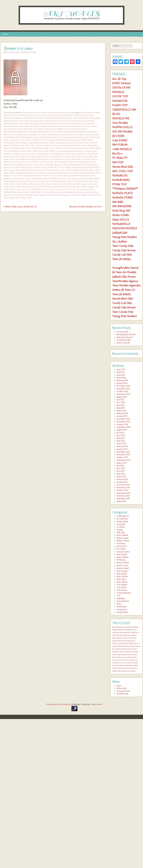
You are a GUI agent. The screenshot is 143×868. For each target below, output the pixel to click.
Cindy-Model (89, 137)
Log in (119, 686)
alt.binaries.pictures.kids (34, 121)
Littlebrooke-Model (75, 162)
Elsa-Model (14, 145)
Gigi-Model (15, 148)
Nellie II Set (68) (123, 343)
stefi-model (15, 189)
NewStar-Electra (77, 176)
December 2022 (123, 485)
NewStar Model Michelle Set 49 (86, 207)
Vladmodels (121, 607)
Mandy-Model (76, 165)
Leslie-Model (76, 159)
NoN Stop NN (121, 211)
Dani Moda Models (54, 140)
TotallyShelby (67, 192)
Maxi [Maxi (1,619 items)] (133, 641)
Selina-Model (40, 187)
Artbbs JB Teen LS (124, 290)
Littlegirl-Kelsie (89, 162)
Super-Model (122, 582)
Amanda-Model (10, 129)
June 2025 (121, 402)
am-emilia (93, 126)
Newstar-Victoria (10, 179)
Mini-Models (48, 170)
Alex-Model (21, 115)
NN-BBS (118, 202)
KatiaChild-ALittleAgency (51, 156)
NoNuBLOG (120, 175)
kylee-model (15, 159)
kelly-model (89, 156)
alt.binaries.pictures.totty (13, 124)
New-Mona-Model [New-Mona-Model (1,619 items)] (119, 660)
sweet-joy (75, 189)
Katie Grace (67, 156)
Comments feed (123, 691)
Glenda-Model (37, 148)
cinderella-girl (77, 137)
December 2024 (123, 419)
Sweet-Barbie (37, 189)
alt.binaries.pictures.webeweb (83, 124)
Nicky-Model (37, 179)
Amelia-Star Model (25, 129)
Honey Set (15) (122, 332)
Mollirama (78, 170)
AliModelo (69, 115)
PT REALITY (120, 158)
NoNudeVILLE (121, 224)
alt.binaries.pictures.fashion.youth (86, 118)
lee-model (65, 159)
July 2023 (120, 466)
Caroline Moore (96, 704)
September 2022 (123, 493)
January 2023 (122, 482)
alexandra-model (44, 115)
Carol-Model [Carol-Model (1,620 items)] (126, 630)
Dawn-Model (81, 140)
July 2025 (120, 400)
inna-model (60, 151)
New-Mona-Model (93, 173)
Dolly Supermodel (36, 143)
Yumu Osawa (21, 198)
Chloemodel (51, 137)
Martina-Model (34, 168)
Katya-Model (78, 156)
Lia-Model (86, 159)
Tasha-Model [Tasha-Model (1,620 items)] (122, 671)
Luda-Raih (49, 165)
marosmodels (9, 168)
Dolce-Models (122, 535)
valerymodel (57, 195)
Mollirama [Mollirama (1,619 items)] (116, 652)
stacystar (90, 187)
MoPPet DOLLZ (122, 127)
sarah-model (87, 184)
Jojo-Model (67, 154)
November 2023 (123, 455)
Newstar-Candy (49, 176)
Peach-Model (29, 181)
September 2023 (123, 460)
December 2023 (123, 452)
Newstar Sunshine (35, 176)
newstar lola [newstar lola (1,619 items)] (128, 663)
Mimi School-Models (34, 170)
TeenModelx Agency (125, 281)
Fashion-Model (123, 538)
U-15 (118, 596)
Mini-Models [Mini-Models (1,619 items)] (117, 649)
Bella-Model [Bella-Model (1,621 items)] (134, 627)
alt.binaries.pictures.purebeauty (82, 121)
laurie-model (54, 159)
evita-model (64, 145)
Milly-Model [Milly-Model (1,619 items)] (122, 646)
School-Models (28, 187)
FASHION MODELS (125, 228)
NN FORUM (120, 145)
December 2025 (123, 386)
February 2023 (122, 479)
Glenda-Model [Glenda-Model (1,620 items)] (122, 635)
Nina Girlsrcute (61, 179)
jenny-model (28, 154)
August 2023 (122, 463)
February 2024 (122, 446)
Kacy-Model (88, 154)
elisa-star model (87, 143)
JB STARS (118, 136)
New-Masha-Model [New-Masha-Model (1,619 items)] (130, 657)
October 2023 (122, 457)
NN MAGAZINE (122, 206)
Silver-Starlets (122, 576)
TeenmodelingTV (124, 593)
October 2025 (122, 391)
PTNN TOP (119, 184)
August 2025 (122, 397)
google (47, 148)
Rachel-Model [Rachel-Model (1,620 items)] (127, 668)
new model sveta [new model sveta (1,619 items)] (131, 660)
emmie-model (42, 145)
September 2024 (124, 427)
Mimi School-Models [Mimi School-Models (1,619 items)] (133, 646)
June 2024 (121, 435)
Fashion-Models (123, 541)
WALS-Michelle (94, 195)
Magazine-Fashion (62, 165)
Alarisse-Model (10, 115)
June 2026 (121, 369)
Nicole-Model (48, 179)
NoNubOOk (120, 101)
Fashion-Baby (87, 145)
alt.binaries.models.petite (45, 118)
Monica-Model (88, 170)
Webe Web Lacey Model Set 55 (20, 207)
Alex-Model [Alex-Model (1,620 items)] (116, 627)
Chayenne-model (92, 135)
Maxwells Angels (78, 168)
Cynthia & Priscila (39, 140)
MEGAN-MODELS (93, 168)
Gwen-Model (68, 148)
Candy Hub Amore (124, 250)
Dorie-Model (49, 143)
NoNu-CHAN (120, 215)
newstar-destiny (63, 176)
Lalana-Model (42, 159)
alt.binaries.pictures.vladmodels (37, 124)
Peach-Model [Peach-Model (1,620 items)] (133, 665)
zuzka (29, 198)
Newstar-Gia (90, 176)
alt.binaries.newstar (64, 118)
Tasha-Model (23, 192)
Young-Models (122, 612)
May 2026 (121, 372)
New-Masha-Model (77, 173)
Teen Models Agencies (126, 285)
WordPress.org (122, 694)
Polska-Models (87, 181)
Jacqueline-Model (73, 151)
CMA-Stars (121, 532)
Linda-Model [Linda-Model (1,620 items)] (117, 641)
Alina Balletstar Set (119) (126, 335)
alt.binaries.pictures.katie (14, 121)
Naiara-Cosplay (16, 173)
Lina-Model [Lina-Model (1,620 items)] (132, 638)
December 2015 (123, 496)
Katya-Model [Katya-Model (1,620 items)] (117, 638)
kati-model (36, 156)
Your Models (120, 123)
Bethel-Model (86, 132)
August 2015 (121, 501)
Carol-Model (78, 135)
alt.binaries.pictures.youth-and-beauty (40, 126)
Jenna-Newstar (16, 154)
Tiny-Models (46, 192)
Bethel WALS (75, 132)
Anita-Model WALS (75, 129)
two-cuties (85, 192)
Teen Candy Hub (123, 246)
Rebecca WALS (28, 184)
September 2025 (123, 394)
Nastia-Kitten (28, 173)
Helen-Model (95, 148)
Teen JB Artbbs (122, 259)
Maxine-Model (65, 168)
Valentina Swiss (32, 195)
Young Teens (66, 113)
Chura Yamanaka (64, 137)
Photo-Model (122, 555)
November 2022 (123, 488)
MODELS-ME (121, 118)
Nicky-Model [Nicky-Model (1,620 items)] (124, 665)
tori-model (57, 192)
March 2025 (121, 411)
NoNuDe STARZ (122, 197)
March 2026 (121, 378)
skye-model (81, 187)
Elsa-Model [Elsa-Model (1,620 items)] (132, 633)
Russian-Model (123, 568)
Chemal (120, 530)
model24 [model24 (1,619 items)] (134, 649)
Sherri (62, 187)
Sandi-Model (63, 184)
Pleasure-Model (73, 181)
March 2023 (121, 477)
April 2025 (121, 408)
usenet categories (18, 195)
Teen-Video (122, 590)
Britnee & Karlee (41, 135)
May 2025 (121, 405)
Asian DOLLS (121, 219)
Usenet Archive (53, 113)
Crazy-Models (26, 140)
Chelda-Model (10, 137)
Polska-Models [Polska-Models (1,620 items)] (117, 668)
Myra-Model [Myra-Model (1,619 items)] (134, 652)
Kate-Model (25, 156)
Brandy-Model (27, 135)
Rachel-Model (15, 184)
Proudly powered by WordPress (59, 704)
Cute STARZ (120, 140)
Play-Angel (40, 181)
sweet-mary (85, 189)
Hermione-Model (25, 151)
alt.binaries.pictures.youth (14, 126)
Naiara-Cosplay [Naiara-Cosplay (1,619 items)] (117, 655)
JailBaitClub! (120, 233)
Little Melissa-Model (58, 162)
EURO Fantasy (121, 83)
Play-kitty (49, 181)
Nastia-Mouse (40, 173)
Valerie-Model (45, 195)
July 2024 (120, 433)
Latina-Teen (122, 546)
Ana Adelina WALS (41, 129)
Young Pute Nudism (125, 237)
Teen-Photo (121, 587)
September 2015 (123, 499)
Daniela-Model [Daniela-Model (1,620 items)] (122, 633)
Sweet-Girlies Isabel (51, 189)
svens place (26, 189)
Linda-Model (44, 162)
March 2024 (121, 444)
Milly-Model (20, 170)
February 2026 (122, 380)
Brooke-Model (54, 135)
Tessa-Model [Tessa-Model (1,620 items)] (131, 671)
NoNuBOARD (121, 180)
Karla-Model (15, 156)
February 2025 (122, 413)
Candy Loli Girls (122, 255)
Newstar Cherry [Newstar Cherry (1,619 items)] (118, 663)
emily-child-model (27, 145)
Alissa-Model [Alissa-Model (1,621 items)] (125, 627)
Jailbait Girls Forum (124, 277)
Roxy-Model (52, 184)
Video (119, 604)
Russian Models (123, 563)
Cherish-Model (39, 137)
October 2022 (122, 490)
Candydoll (121, 524)
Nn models (28, 113)
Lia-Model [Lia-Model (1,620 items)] (125, 638)
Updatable (121, 598)
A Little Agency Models (91, 113)
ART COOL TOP (122, 171)
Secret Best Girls (123, 167)
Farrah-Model (75, 145)
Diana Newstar (22, 143)
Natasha (50, 173)
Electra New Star (73, 143)
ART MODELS (72, 13)
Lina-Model (33, 162)
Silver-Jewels (122, 574)
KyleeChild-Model (28, 159)
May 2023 (121, 471)
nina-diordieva (74, 179)
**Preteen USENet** (125, 189)
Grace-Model (56, 148)
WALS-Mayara (81, 195)
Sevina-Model (53, 187)
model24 (69, 170)
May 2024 (121, 438)
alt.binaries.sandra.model (67, 126)
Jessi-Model (39, 154)
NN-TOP (118, 162)
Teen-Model (122, 585)
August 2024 (122, 430)
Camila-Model (67, 135)
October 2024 (122, 424)
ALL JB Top (119, 79)
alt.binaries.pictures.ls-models (56, 121)
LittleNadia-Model (25, 165)
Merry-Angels (9, 170)
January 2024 (122, 449)
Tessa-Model (35, 192)
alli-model (89, 115)
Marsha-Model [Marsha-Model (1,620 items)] (126, 641)
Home (5, 34)
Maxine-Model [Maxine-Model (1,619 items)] (117, 644)
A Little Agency (123, 516)
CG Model (121, 527)
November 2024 (123, 422)
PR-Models (121, 560)
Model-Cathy (59, 170)
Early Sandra (60, 143)
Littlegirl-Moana (10, 165)
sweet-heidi (65, 189)
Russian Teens (122, 566)
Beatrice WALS (36, 132)
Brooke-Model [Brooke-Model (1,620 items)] (117, 630)
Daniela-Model (69, 140)
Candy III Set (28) (123, 340)
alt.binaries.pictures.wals (60, 124)
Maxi (56, 168)
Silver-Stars (121, 579)
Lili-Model (14, 162)
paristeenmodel (16, 181)
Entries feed (122, 688)
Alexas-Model (58, 115)
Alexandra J (32, 115)
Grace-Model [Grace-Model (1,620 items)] (132, 635)
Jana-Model (86, 151)
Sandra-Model (75, 184)
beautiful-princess (50, 132)
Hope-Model (49, 151)
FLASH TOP (120, 105)
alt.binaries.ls (29, 118)
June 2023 (121, 468)
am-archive (83, 126)
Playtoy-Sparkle (60, 181)
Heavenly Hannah (81, 148)
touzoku (77, 192)
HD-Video (121, 543)
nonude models (40, 113)
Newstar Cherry (10, 176)
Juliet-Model (77, 154)
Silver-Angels (122, 571)
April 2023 (121, 474)
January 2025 (122, 416)
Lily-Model (23, 162)
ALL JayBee (119, 241)
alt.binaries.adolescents (13, 118)
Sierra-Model (70, 187)
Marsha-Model (21, 168)
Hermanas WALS (10, 151)
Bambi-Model (24, 132)
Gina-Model (25, 148)
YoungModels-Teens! (125, 268)
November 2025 (123, 389)
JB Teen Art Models (124, 272)
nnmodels (32, 52)
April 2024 (121, 441)
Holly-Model (38, 151)
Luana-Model (39, 165)
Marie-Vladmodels (90, 165)
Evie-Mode (53, 145)
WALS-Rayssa (9, 198)
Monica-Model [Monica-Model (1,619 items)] (124, 652)
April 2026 (121, 375)
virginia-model (69, 195)
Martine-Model (47, 168)
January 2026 (122, 383)
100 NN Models (122, 131)
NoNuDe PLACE (122, 193)
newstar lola (22, 176)
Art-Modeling (122, 519)
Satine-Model (15, 187)
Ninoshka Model (87, 179)
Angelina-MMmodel (58, 129)
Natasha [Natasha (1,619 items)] (120, 657)
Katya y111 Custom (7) (125, 337)
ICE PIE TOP (120, 96)
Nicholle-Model (24, 179)
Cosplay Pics (15, 140)
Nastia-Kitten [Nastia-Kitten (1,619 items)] (127, 655)
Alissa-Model (79, 115)
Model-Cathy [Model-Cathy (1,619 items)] (126, 649)
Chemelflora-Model (24, 137)
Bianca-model (15, 135)
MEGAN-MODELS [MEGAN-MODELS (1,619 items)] (129, 644)
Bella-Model (63, 132)
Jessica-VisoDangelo (53, 154)
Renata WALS (41, 184)
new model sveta (61, 173)
